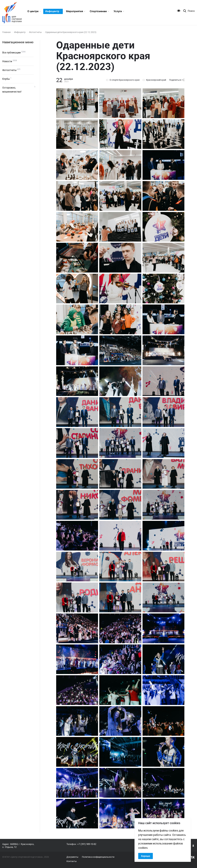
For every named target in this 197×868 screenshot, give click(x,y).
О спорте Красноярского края (125, 80)
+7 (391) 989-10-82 (87, 844)
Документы (72, 857)
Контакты (72, 861)
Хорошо (146, 856)
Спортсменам (98, 11)
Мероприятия (74, 11)
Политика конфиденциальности (98, 857)
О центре (33, 11)
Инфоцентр (52, 11)
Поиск (191, 11)
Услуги (118, 11)
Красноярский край (156, 80)
